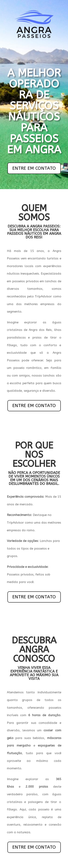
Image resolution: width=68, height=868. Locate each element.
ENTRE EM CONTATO (34, 168)
